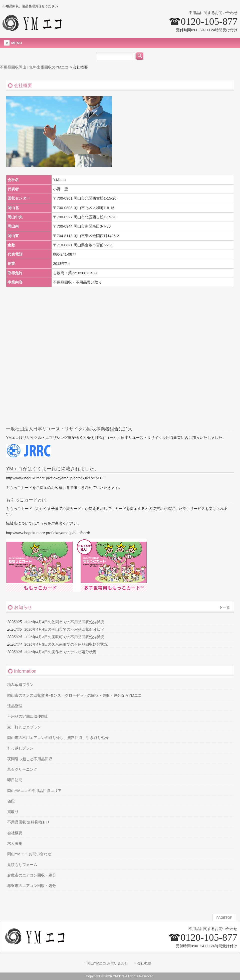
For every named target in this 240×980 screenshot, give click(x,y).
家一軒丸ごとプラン (24, 727)
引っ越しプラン (20, 748)
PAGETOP (224, 918)
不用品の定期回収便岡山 (28, 716)
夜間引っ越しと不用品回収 (30, 759)
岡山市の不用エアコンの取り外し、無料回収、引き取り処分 (58, 738)
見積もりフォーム (22, 865)
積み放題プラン (20, 685)
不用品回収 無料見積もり (28, 822)
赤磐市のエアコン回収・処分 (32, 886)
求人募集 (15, 843)
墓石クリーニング (22, 769)
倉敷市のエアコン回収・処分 (32, 875)
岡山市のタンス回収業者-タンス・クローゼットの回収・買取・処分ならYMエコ (74, 695)
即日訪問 (15, 780)
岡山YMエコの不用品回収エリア (34, 791)
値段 (11, 801)
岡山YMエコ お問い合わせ (29, 854)
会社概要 (15, 833)
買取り (13, 812)
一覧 (226, 607)
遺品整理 (15, 706)
